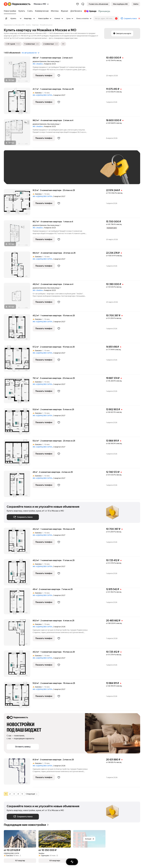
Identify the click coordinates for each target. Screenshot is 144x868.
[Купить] (22, 11)
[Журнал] (64, 11)
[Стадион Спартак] (104, 11)
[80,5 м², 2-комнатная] (18, 634)
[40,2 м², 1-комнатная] (18, 329)
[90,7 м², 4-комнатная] (18, 235)
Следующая (31, 794)
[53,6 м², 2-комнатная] (18, 423)
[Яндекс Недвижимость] (19, 4)
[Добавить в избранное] (59, 76)
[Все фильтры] (6, 18)
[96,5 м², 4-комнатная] (18, 133)
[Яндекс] (6, 4)
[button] (83, 4)
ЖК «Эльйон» (38, 64)
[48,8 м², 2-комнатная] (18, 297)
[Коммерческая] (42, 11)
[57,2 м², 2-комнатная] (18, 360)
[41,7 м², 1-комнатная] (18, 102)
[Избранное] (78, 4)
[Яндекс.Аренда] (90, 11)
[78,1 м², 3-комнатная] (18, 391)
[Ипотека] (55, 11)
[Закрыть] (139, 18)
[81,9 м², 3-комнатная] (18, 773)
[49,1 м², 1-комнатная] (18, 71)
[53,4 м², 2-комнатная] (18, 454)
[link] (136, 4)
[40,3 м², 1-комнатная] (18, 573)
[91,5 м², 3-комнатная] (18, 203)
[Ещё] (63, 44)
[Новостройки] (11, 11)
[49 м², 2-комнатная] (18, 485)
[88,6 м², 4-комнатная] (18, 266)
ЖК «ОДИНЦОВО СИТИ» (43, 95)
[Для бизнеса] (76, 11)
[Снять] (30, 11)
